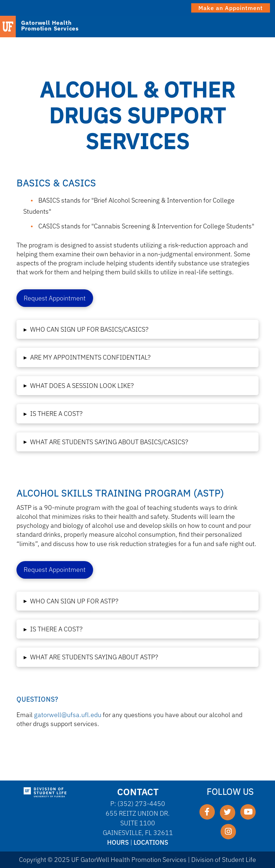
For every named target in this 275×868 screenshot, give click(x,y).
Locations (151, 842)
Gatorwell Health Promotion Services (50, 25)
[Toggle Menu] (264, 26)
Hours (118, 842)
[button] (137, 329)
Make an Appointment (231, 8)
